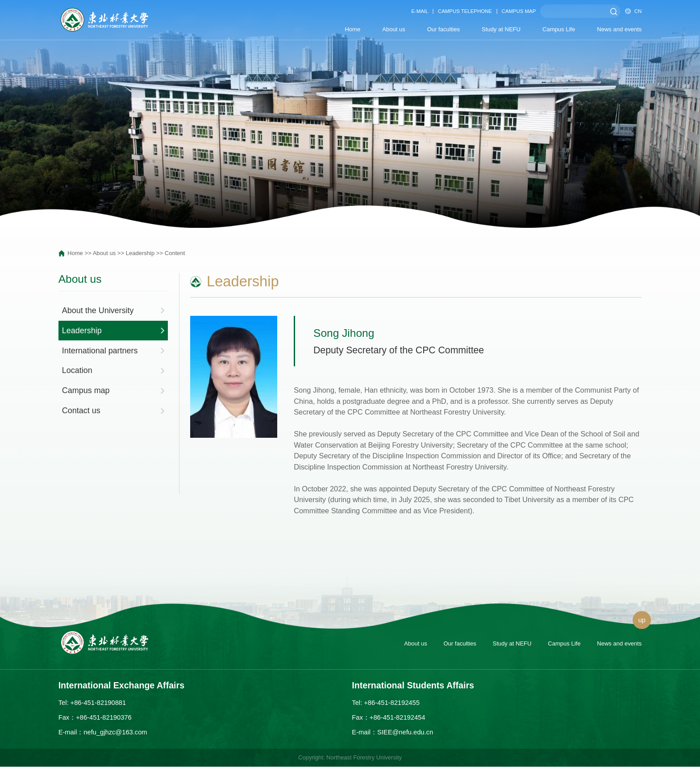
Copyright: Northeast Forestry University (350, 757)
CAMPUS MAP (519, 11)
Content (175, 253)
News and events (619, 29)
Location (77, 370)
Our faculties (444, 29)
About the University (98, 310)
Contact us (81, 411)
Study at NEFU (501, 29)
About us (394, 29)
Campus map (86, 390)
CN (633, 11)
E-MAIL (420, 11)
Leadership (140, 253)
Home (352, 29)
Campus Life (559, 29)
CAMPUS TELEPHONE (465, 11)
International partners (100, 351)
